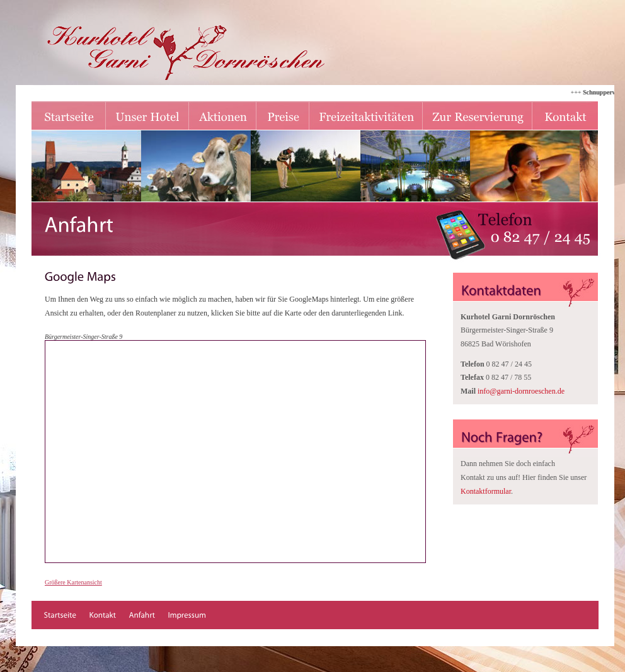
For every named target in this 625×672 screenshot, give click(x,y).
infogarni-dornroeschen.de (521, 391)
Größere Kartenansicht (73, 582)
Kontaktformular (486, 491)
